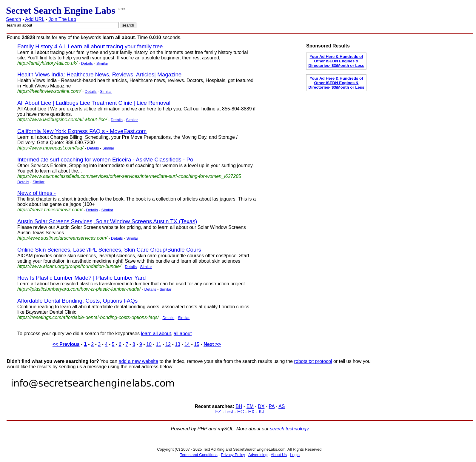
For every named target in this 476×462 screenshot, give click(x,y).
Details (87, 63)
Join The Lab (62, 19)
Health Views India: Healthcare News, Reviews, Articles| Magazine (99, 74)
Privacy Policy (233, 455)
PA (272, 406)
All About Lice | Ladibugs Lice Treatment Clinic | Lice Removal (94, 103)
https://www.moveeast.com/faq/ (50, 148)
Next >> (212, 344)
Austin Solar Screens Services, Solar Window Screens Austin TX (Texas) (107, 221)
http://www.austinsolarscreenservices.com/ (62, 238)
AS (282, 406)
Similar (102, 63)
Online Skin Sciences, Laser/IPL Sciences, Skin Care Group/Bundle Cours (109, 250)
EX (251, 412)
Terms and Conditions (199, 455)
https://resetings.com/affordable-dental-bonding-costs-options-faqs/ (88, 317)
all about (183, 334)
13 (178, 344)
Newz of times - (37, 193)
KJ (262, 412)
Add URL (35, 19)
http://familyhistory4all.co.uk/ (47, 63)
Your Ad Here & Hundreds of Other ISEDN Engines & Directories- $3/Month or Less (336, 61)
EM (250, 406)
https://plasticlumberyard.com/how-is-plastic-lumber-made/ (79, 289)
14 (187, 344)
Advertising (258, 455)
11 (158, 344)
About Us (279, 455)
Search (14, 19)
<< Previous (66, 344)
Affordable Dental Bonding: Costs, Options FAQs (77, 301)
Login (295, 455)
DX (261, 406)
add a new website (139, 361)
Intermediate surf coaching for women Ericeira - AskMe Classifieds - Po (105, 160)
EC (241, 412)
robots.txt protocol (313, 361)
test (229, 412)
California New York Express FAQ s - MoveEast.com (82, 131)
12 (168, 344)
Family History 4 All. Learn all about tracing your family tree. (91, 46)
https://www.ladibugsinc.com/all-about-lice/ (62, 120)
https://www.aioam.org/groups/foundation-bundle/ (69, 266)
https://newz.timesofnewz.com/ (50, 210)
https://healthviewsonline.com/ (49, 91)
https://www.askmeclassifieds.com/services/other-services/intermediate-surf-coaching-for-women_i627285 (129, 176)
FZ (218, 412)
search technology (289, 429)
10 (149, 344)
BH (239, 406)
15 (197, 344)
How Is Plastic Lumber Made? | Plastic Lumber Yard (81, 278)
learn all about (156, 334)
